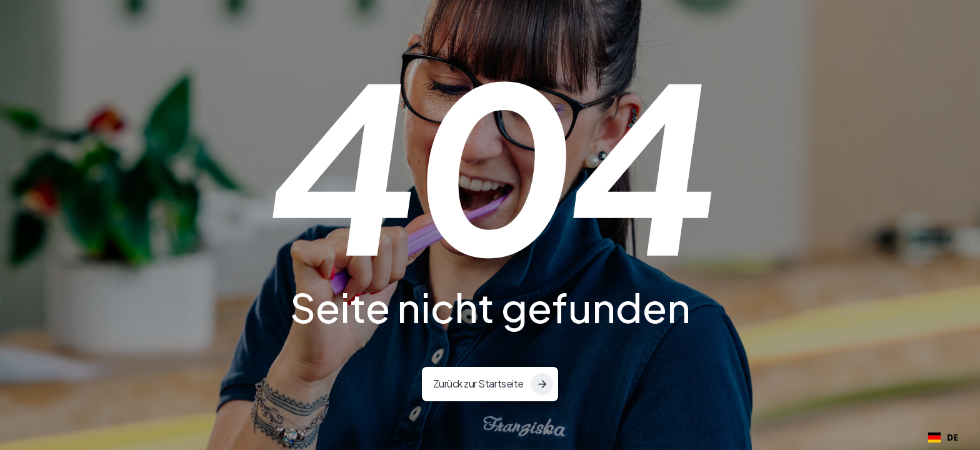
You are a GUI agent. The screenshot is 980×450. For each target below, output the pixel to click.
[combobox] (943, 437)
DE (943, 437)
